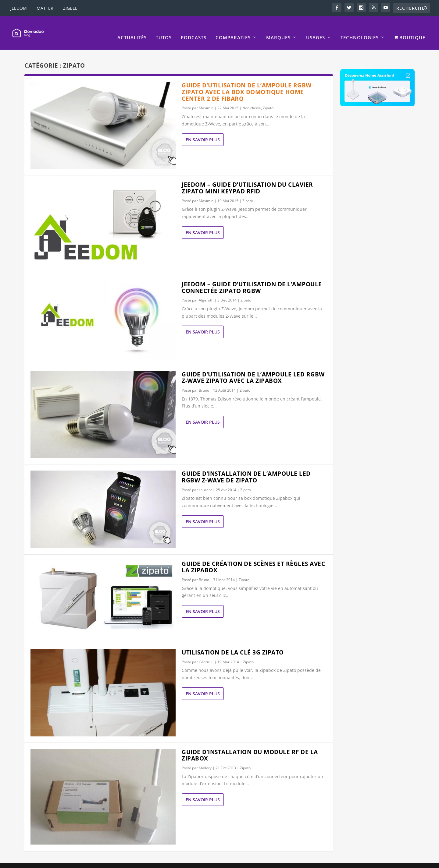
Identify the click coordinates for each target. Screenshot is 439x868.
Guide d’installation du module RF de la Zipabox (250, 746)
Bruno (204, 381)
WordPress (121, 861)
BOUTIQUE (410, 28)
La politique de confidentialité (283, 861)
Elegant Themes (62, 861)
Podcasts (194, 28)
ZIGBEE (70, 8)
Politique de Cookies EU (342, 861)
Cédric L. (206, 653)
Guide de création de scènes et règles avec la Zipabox (253, 558)
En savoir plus (203, 131)
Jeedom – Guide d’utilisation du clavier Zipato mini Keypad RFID (247, 179)
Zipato (268, 99)
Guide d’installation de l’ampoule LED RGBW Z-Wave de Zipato (246, 468)
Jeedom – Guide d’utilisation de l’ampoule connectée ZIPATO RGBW (252, 278)
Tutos (164, 28)
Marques (278, 28)
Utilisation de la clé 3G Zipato (233, 643)
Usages (316, 28)
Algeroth (206, 291)
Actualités (132, 28)
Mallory (205, 759)
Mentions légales (230, 861)
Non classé (252, 99)
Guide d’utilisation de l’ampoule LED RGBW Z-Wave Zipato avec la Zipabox (253, 369)
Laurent (205, 481)
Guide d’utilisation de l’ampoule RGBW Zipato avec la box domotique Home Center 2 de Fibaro (247, 83)
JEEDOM (19, 8)
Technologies (360, 28)
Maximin (206, 99)
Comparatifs (233, 28)
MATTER (45, 8)
